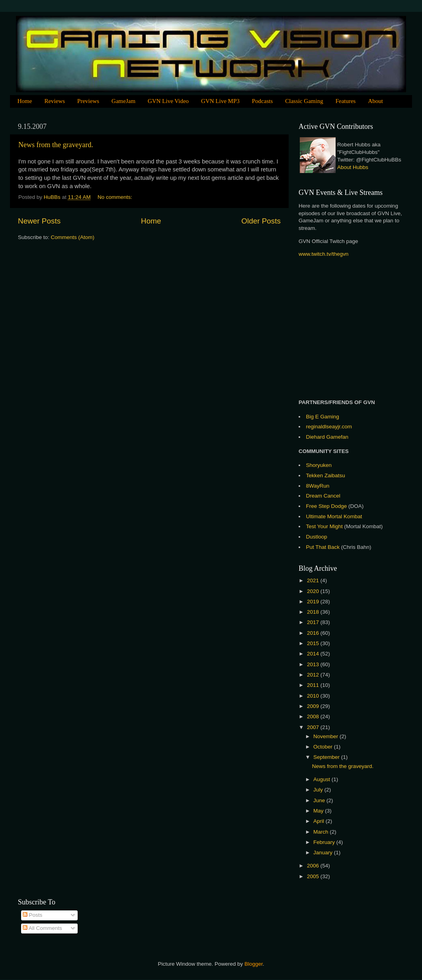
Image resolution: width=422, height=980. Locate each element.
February (325, 842)
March (321, 832)
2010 (314, 696)
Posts (33, 915)
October (324, 747)
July (319, 790)
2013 (314, 664)
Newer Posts (39, 221)
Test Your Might (324, 526)
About (375, 101)
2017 (314, 622)
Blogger (254, 964)
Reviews (55, 101)
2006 (314, 866)
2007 (314, 727)
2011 (314, 685)
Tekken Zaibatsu (326, 475)
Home (25, 101)
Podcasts (263, 101)
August (322, 779)
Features (346, 101)
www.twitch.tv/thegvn (323, 254)
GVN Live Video (168, 101)
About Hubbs (353, 167)
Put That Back (324, 547)
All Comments (42, 928)
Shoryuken (319, 465)
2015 (314, 643)
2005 (314, 876)
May (319, 811)
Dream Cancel (323, 496)
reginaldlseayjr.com (329, 427)
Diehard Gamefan (327, 437)
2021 (314, 580)
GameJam (123, 101)
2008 (314, 717)
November (326, 736)
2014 (314, 654)
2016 (314, 633)
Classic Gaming (304, 101)
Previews (88, 101)
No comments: (116, 197)
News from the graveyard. (56, 145)
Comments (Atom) (73, 237)
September (327, 757)
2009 (314, 706)
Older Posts (261, 221)
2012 (314, 675)
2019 (314, 602)
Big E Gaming (323, 417)
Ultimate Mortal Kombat (334, 516)
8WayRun (318, 486)
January (324, 853)
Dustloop (317, 537)
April (319, 821)
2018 (314, 612)
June (320, 800)
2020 (314, 591)
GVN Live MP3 (220, 101)
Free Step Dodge (327, 506)
